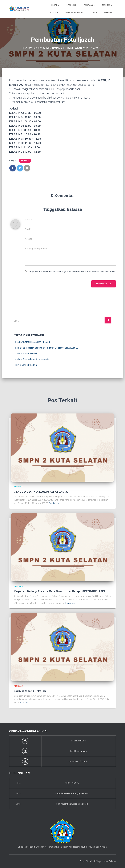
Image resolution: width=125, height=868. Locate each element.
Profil (55, 5)
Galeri (54, 13)
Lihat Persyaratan (78, 751)
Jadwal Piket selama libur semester (32, 359)
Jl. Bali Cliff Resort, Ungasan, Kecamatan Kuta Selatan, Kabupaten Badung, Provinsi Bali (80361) (63, 847)
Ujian (93, 13)
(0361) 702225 (72, 783)
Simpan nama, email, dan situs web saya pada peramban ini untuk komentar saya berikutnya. (72, 272)
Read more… (55, 503)
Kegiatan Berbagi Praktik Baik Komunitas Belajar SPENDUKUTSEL (46, 348)
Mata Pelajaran (74, 13)
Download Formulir (78, 761)
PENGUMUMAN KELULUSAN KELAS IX (33, 342)
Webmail (108, 13)
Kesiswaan (89, 5)
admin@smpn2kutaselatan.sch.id (72, 804)
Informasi (71, 5)
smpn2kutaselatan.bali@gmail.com (72, 793)
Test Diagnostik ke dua (26, 365)
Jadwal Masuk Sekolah (26, 353)
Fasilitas (107, 5)
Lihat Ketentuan (78, 741)
